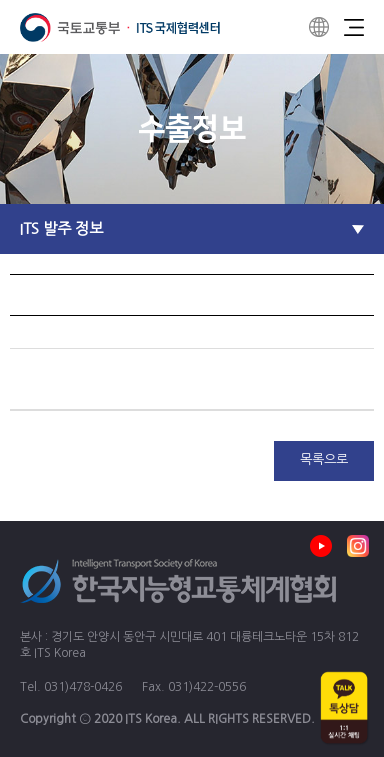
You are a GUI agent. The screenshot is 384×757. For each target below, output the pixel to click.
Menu (354, 27)
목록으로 (324, 459)
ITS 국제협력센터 (120, 27)
